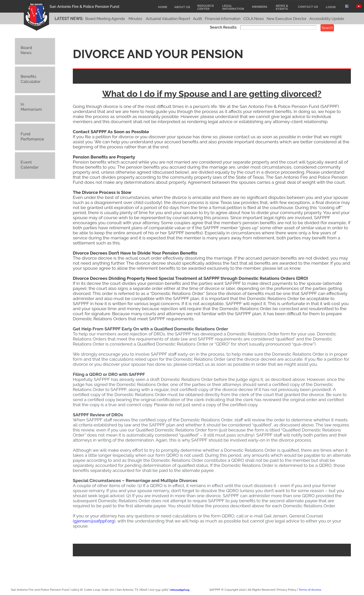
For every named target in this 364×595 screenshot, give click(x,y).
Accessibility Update (327, 19)
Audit (198, 19)
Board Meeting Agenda (105, 19)
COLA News (253, 19)
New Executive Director (287, 19)
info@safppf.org (180, 590)
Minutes (135, 19)
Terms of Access (310, 590)
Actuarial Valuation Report (168, 19)
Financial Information (223, 19)
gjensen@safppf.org (94, 521)
